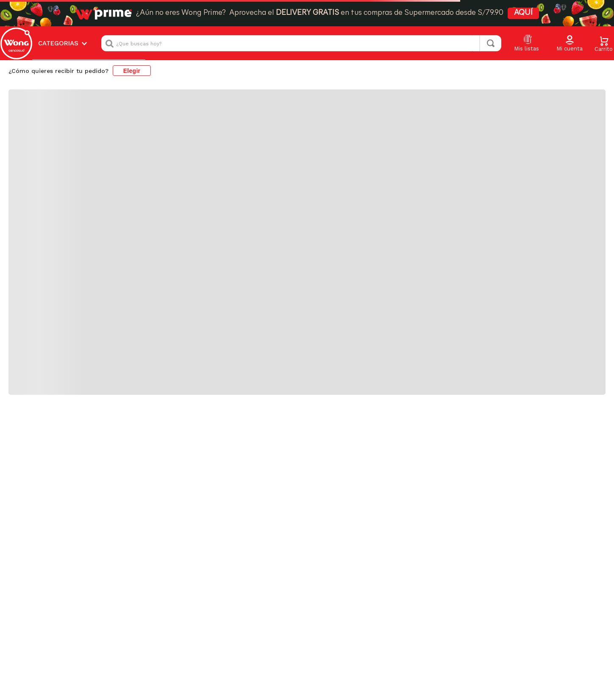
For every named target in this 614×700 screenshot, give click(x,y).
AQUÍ (523, 13)
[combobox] (301, 43)
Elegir (132, 71)
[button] (570, 44)
